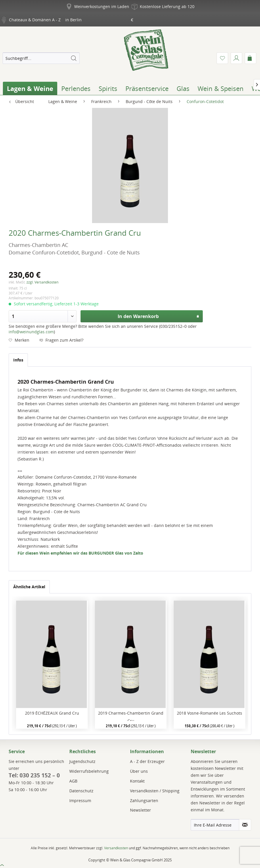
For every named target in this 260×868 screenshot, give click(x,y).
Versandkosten (116, 848)
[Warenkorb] (251, 58)
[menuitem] (41, 58)
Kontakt (137, 781)
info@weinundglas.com (31, 332)
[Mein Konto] (236, 58)
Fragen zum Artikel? (61, 340)
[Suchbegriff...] (41, 58)
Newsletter (140, 810)
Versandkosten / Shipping (155, 791)
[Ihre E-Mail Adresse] (215, 825)
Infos (18, 360)
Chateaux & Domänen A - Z (35, 20)
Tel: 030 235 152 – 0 (34, 775)
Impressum (80, 801)
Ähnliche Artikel (29, 587)
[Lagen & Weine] (30, 88)
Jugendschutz (82, 761)
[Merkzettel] (222, 58)
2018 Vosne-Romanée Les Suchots (210, 713)
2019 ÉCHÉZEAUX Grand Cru (52, 713)
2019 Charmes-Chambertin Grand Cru (131, 716)
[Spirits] (108, 88)
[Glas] (183, 88)
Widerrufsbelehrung (89, 771)
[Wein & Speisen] (221, 88)
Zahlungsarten (144, 801)
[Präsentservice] (147, 88)
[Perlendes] (76, 88)
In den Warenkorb (158, 316)
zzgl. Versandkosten (42, 282)
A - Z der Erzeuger (147, 761)
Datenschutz (81, 791)
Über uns (139, 771)
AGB (73, 781)
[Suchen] (74, 58)
